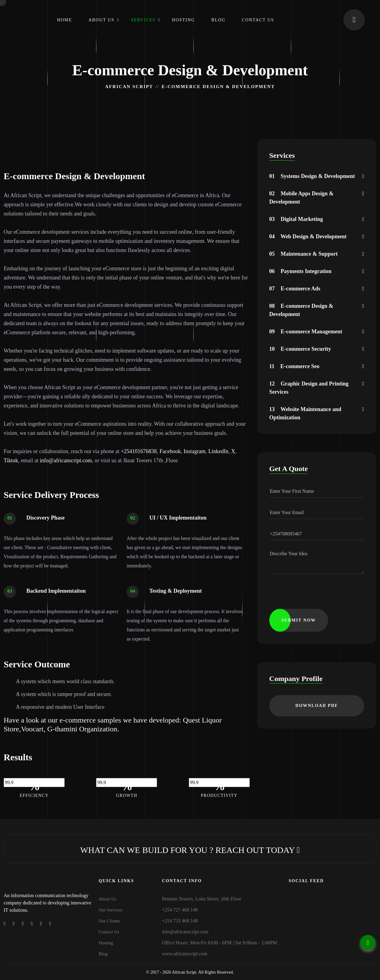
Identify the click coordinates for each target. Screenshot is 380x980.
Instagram (195, 451)
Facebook (170, 451)
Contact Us (258, 20)
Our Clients (109, 921)
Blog (218, 20)
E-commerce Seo (294, 366)
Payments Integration (300, 271)
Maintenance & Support (304, 254)
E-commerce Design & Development (301, 310)
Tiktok (11, 460)
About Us (101, 20)
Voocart (32, 729)
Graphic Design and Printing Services (309, 388)
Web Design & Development (308, 236)
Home (65, 20)
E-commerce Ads (295, 289)
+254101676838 (139, 451)
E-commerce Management (306, 332)
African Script (129, 87)
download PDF (317, 706)
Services (143, 20)
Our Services (111, 910)
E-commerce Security (300, 349)
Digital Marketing (296, 219)
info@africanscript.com (66, 460)
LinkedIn (218, 451)
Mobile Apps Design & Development (301, 198)
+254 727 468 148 (180, 910)
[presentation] (316, 597)
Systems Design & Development (312, 176)
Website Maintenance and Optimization (305, 413)
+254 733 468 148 (180, 921)
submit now (299, 620)
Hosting (183, 20)
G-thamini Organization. (83, 729)
